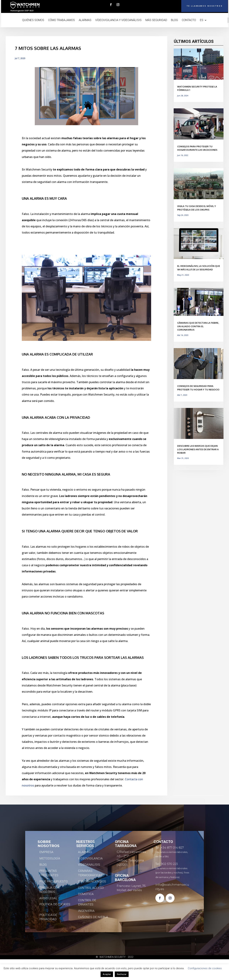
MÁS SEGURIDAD (156, 20)
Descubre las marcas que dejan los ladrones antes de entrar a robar (198, 449)
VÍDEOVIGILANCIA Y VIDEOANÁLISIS (118, 20)
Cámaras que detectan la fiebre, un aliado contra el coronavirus (198, 326)
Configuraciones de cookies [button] (205, 968)
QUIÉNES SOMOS (33, 20)
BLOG (174, 20)
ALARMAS (85, 20)
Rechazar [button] (122, 974)
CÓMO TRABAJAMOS (61, 20)
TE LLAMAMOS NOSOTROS (196, 6)
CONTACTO (189, 20)
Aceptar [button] (107, 974)
